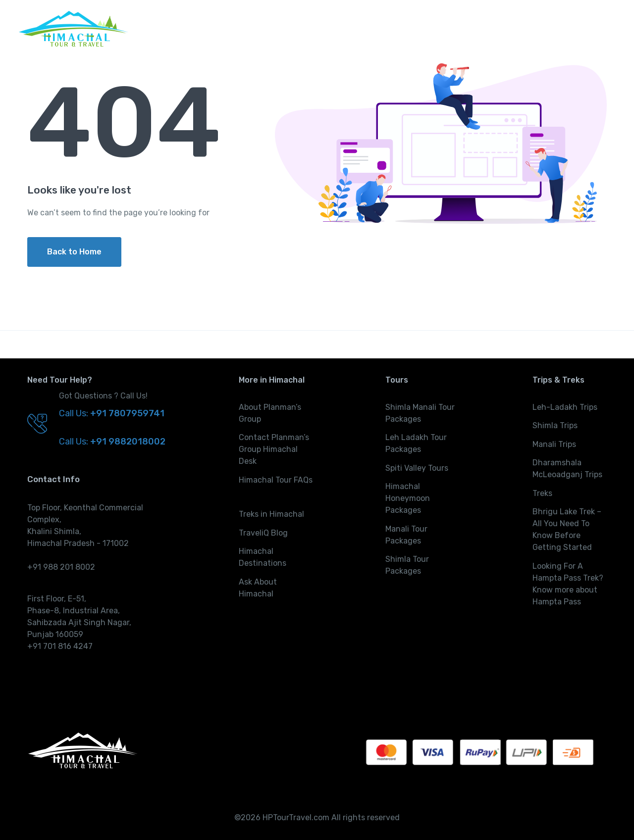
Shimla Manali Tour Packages (420, 413)
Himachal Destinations (263, 557)
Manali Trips (554, 444)
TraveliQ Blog (263, 533)
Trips (455, 28)
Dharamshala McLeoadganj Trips (567, 469)
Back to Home (74, 252)
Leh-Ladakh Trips (565, 407)
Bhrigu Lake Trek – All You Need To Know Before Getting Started (567, 529)
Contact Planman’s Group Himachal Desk (274, 449)
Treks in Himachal (271, 514)
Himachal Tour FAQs (276, 480)
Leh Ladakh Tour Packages (416, 443)
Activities (548, 28)
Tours (407, 28)
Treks (502, 28)
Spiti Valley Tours (417, 468)
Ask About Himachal (258, 588)
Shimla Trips (555, 425)
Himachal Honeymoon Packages (408, 498)
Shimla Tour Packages (407, 565)
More (592, 28)
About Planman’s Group (270, 413)
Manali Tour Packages (406, 535)
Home (369, 28)
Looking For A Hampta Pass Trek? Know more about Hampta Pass (568, 584)
